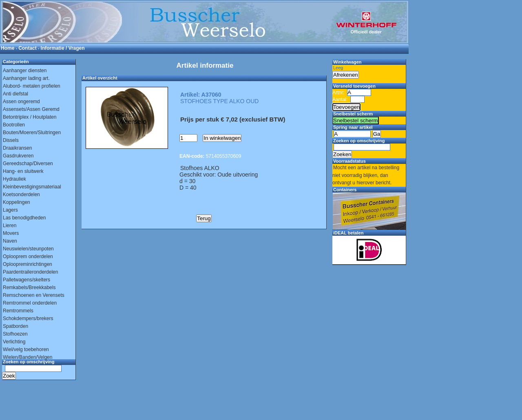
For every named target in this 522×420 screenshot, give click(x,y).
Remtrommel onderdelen (30, 303)
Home (8, 48)
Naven (10, 241)
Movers (11, 233)
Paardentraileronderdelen (30, 272)
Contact (28, 48)
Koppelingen (17, 202)
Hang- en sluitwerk (23, 171)
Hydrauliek (14, 179)
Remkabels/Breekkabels (29, 287)
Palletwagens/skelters (27, 280)
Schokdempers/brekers (28, 318)
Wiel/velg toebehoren (26, 349)
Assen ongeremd (21, 102)
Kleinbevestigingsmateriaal (32, 187)
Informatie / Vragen (63, 48)
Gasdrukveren (18, 156)
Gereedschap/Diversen (28, 164)
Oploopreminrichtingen (28, 264)
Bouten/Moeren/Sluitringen (32, 133)
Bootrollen (14, 125)
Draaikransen (17, 148)
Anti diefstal (15, 94)
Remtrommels (18, 311)
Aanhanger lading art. (26, 78)
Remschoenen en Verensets (34, 295)
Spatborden (15, 326)
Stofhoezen (15, 334)
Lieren (10, 225)
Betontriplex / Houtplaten (30, 117)
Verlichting (14, 342)
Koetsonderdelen (21, 195)
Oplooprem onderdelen (28, 256)
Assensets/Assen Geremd (31, 109)
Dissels (11, 140)
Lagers (10, 210)
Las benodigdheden (24, 218)
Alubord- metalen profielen (32, 86)
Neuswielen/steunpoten (28, 249)
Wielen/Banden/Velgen (28, 357)
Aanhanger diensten (25, 71)
